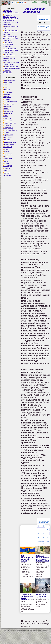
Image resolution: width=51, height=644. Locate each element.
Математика (8, 121)
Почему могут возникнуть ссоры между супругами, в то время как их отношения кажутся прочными (10, 19)
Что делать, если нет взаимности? (42, 595)
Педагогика (7, 137)
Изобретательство (10, 102)
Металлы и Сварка (10, 130)
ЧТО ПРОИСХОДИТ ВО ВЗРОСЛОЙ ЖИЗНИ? (27, 558)
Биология (7, 90)
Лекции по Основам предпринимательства (11, 68)
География (7, 97)
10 (48, 537)
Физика (6, 163)
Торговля (7, 161)
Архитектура (8, 82)
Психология (8, 147)
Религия (6, 152)
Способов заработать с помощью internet (11, 63)
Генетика (7, 94)
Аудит (5, 87)
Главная (35, 2)
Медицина (7, 125)
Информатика (8, 104)
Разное (6, 149)
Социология (8, 154)
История (6, 109)
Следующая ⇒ (44, 28)
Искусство (7, 106)
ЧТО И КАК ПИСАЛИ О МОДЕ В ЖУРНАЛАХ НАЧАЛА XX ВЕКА (42, 558)
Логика (6, 116)
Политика (7, 140)
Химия (6, 171)
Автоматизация (9, 80)
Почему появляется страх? (10, 27)
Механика (7, 132)
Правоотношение (10, 142)
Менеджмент (8, 128)
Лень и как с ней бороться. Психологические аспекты (10, 57)
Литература (8, 113)
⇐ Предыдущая (43, 18)
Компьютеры (8, 111)
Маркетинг (7, 118)
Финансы (7, 168)
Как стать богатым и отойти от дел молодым (11, 32)
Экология (7, 173)
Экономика (7, 175)
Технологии (7, 159)
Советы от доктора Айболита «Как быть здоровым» (11, 38)
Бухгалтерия (8, 92)
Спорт (5, 156)
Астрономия (8, 85)
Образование (8, 135)
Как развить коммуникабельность (11, 12)
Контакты (44, 2)
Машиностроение (10, 123)
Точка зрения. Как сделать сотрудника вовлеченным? (11, 50)
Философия (8, 166)
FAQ (46, 4)
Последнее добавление (8, 72)
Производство (8, 144)
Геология (7, 99)
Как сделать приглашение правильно (8, 44)
